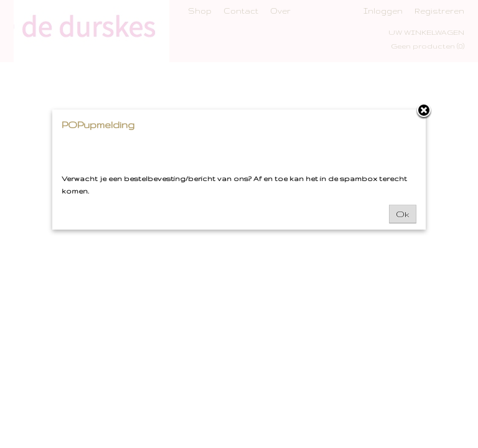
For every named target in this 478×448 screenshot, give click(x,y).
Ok (403, 214)
